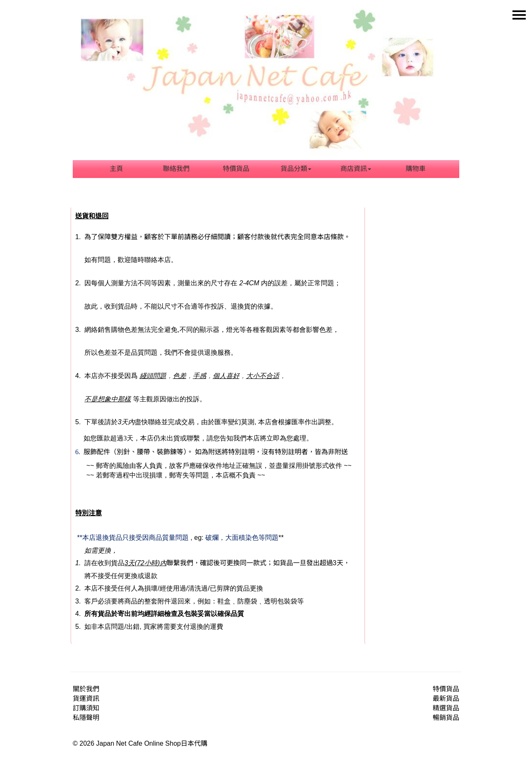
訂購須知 (86, 708)
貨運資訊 (86, 699)
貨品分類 (296, 169)
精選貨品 (446, 708)
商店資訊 (356, 169)
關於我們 (86, 689)
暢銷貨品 (446, 718)
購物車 (416, 169)
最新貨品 (446, 699)
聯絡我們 (176, 169)
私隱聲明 (86, 718)
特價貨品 (236, 169)
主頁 (116, 169)
